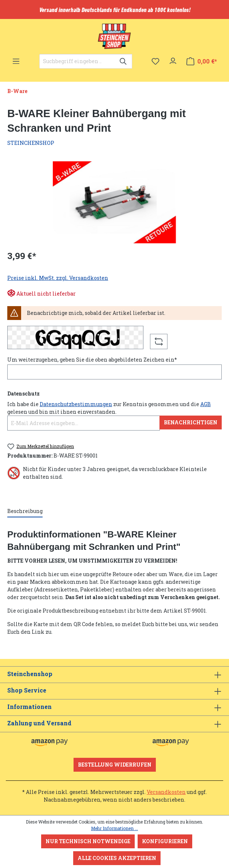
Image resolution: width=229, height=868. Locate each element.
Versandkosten (166, 792)
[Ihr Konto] (173, 59)
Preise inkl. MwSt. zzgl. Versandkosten (58, 278)
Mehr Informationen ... (114, 828)
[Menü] (16, 59)
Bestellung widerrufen (115, 765)
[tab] (25, 511)
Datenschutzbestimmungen (76, 404)
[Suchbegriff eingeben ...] (77, 61)
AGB (206, 404)
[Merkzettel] (155, 61)
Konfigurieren (165, 841)
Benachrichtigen (191, 422)
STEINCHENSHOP (31, 143)
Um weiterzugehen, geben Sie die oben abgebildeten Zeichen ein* (92, 360)
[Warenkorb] (202, 61)
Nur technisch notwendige (88, 841)
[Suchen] (124, 61)
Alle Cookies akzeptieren (117, 858)
